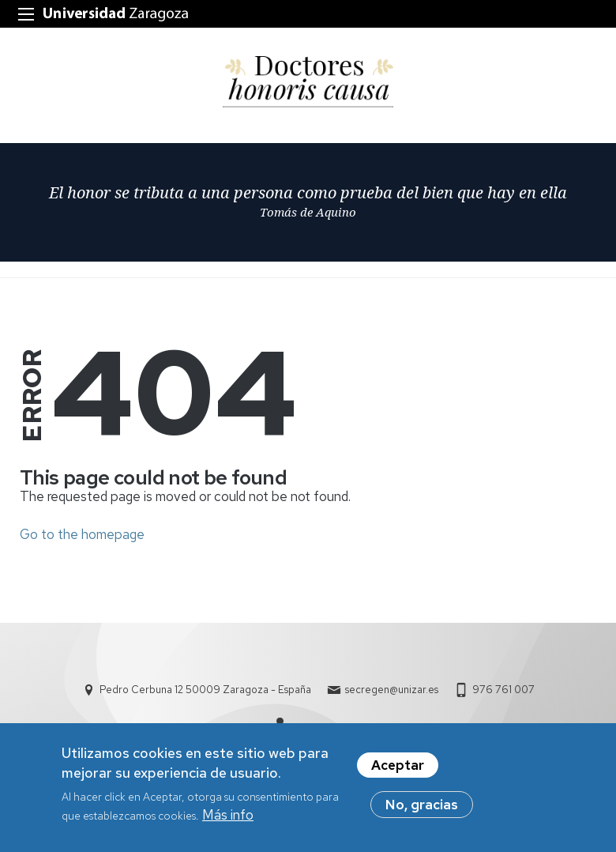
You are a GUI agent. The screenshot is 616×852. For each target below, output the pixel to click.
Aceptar (398, 768)
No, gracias (422, 808)
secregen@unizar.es (392, 690)
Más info (228, 819)
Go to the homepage (82, 534)
